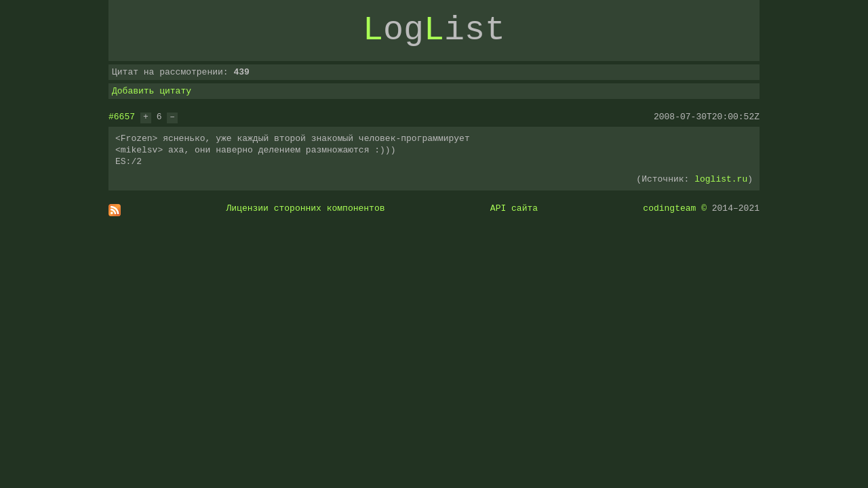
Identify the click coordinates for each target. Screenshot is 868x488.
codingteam (669, 208)
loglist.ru (721, 179)
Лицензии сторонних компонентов (306, 208)
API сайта (514, 208)
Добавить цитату (152, 91)
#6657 (122, 117)
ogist (434, 30)
